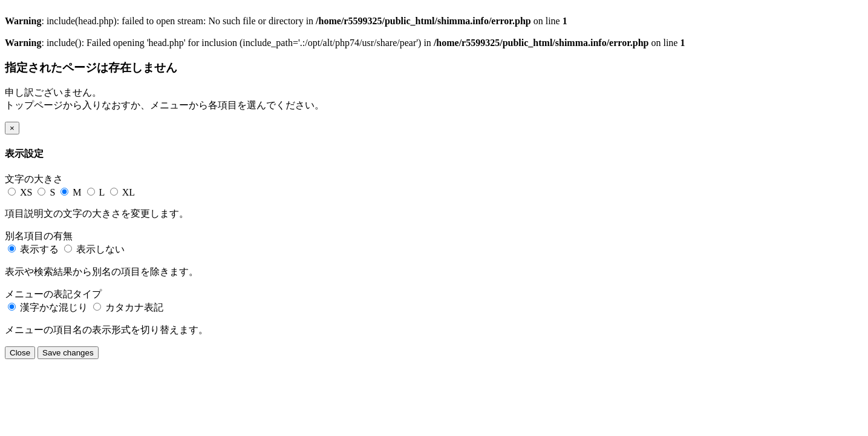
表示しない (94, 249)
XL (122, 192)
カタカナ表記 (128, 307)
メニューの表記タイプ (53, 294)
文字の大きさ (34, 179)
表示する (34, 249)
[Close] (12, 128)
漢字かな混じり (49, 307)
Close (20, 353)
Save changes (68, 353)
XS (21, 192)
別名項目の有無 (39, 236)
